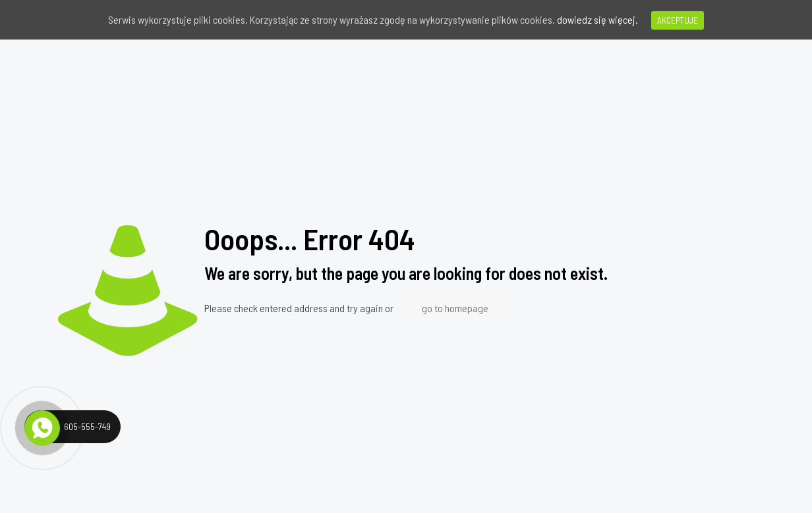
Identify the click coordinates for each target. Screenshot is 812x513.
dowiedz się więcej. (597, 19)
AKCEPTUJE (678, 20)
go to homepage (455, 308)
